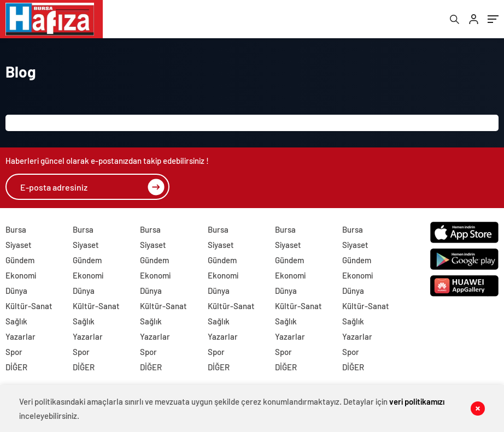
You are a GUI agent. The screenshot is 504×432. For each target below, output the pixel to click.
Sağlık (16, 321)
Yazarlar (20, 336)
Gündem (20, 260)
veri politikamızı (417, 401)
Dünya (16, 291)
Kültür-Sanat (29, 306)
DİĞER (16, 367)
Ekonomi (21, 275)
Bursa (16, 229)
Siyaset (19, 245)
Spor (14, 352)
